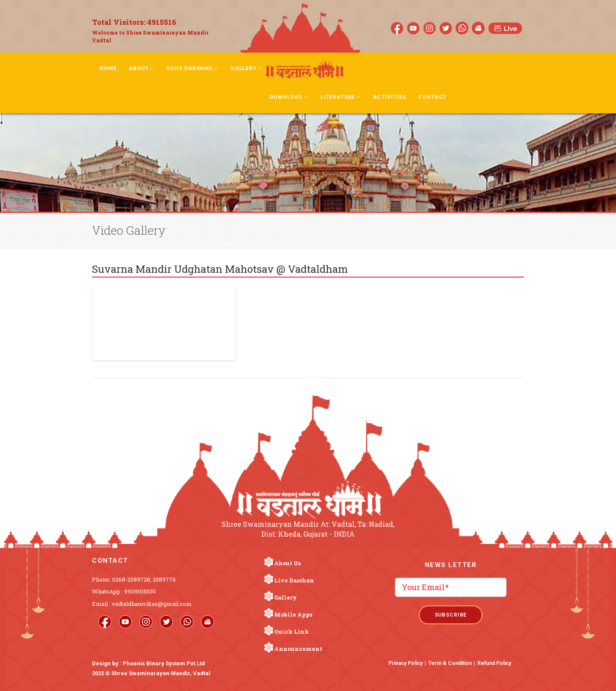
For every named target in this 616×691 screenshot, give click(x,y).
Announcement (298, 649)
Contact (432, 97)
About (141, 68)
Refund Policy (494, 663)
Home (108, 68)
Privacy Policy (406, 663)
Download (289, 97)
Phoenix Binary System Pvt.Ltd (164, 663)
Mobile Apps (293, 614)
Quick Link (292, 632)
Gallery (246, 68)
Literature (341, 97)
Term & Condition (450, 663)
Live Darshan (294, 580)
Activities (389, 97)
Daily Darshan (192, 68)
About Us (287, 563)
